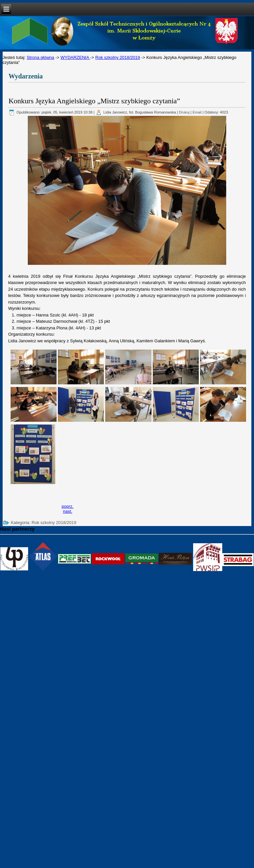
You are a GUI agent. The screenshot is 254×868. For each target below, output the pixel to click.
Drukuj (184, 112)
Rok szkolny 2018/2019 (118, 57)
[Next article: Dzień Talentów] (67, 511)
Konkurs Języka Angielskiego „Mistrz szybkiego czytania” (94, 101)
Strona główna (41, 57)
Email (197, 112)
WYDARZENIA (75, 57)
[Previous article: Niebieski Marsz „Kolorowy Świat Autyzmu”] (67, 506)
